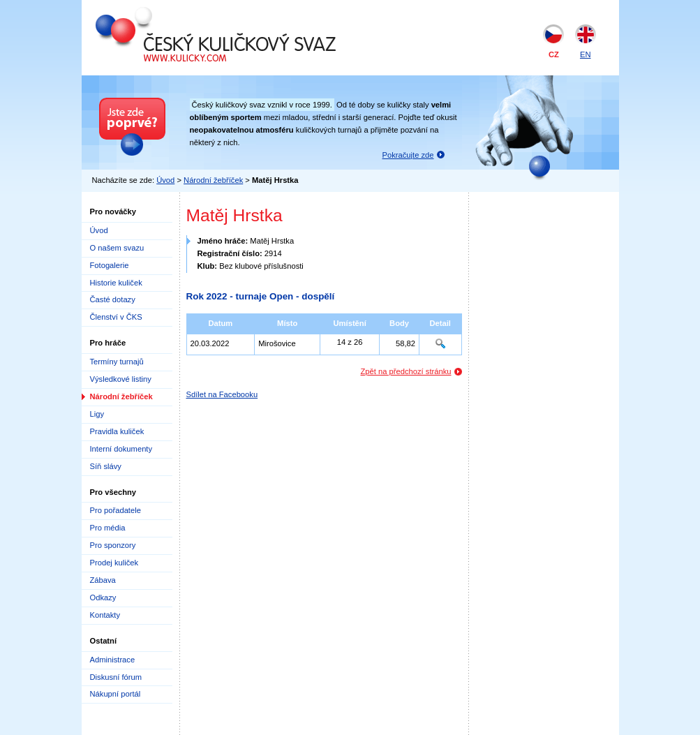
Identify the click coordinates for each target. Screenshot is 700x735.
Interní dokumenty (121, 449)
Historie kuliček (116, 283)
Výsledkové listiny (121, 379)
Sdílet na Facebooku (222, 394)
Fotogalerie (110, 265)
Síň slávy (106, 466)
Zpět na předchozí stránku (406, 371)
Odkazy (103, 597)
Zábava (103, 580)
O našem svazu (117, 248)
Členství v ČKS (116, 317)
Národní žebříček (213, 180)
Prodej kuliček (114, 563)
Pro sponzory (113, 545)
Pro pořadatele (116, 510)
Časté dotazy (113, 299)
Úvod (165, 180)
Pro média (108, 528)
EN (586, 54)
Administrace (113, 660)
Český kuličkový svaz (159, 13)
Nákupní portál (116, 694)
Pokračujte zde (408, 155)
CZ (554, 54)
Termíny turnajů (117, 362)
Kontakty (105, 615)
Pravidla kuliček (117, 431)
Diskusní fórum (116, 677)
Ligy (97, 414)
